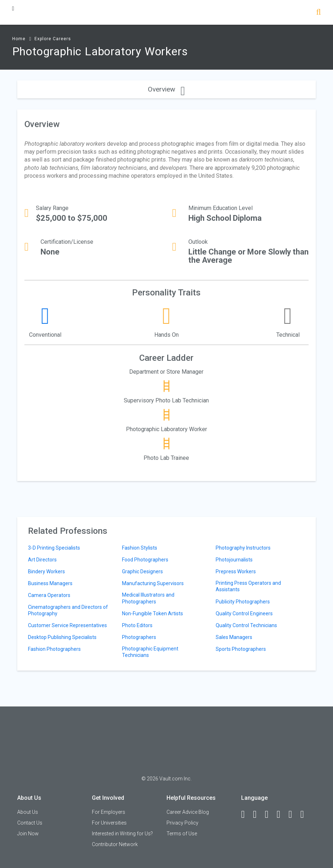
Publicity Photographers (243, 602)
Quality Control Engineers (244, 613)
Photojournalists (234, 560)
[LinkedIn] (258, 815)
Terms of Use (182, 834)
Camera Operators (49, 595)
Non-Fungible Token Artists (153, 613)
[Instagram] (282, 815)
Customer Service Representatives (67, 625)
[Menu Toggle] (13, 8)
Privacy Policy (182, 823)
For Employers (109, 812)
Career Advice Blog (188, 812)
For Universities (109, 823)
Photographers (139, 637)
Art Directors (42, 560)
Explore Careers (53, 39)
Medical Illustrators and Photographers (148, 598)
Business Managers (50, 583)
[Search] (318, 13)
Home (19, 39)
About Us (28, 812)
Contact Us (30, 823)
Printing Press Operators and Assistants (248, 586)
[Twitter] (270, 815)
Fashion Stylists (140, 548)
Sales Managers (234, 637)
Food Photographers (145, 560)
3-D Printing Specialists (54, 548)
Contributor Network (115, 844)
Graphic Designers (142, 571)
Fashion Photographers (54, 649)
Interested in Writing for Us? (122, 834)
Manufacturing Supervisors (153, 583)
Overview (166, 89)
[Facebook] (246, 815)
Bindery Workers (46, 571)
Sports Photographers (241, 649)
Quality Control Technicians (246, 625)
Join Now (28, 834)
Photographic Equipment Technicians (150, 652)
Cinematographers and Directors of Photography (68, 610)
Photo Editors (137, 625)
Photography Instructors (243, 548)
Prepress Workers (236, 571)
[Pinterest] (294, 815)
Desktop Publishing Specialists (62, 637)
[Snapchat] (305, 815)
